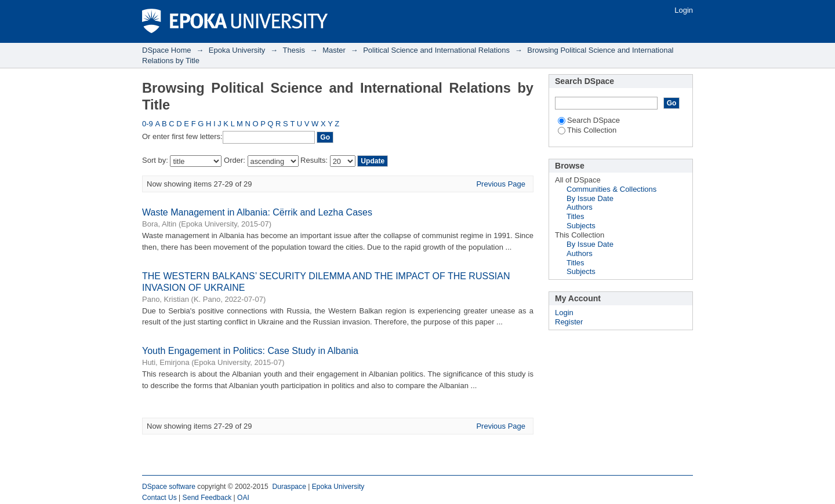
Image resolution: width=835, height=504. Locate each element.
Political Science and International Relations (436, 50)
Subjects (581, 226)
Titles (576, 216)
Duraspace (289, 487)
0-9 (148, 124)
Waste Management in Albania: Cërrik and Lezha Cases (257, 212)
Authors (580, 207)
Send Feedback (207, 498)
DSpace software (169, 487)
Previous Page (501, 184)
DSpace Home (167, 50)
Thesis (294, 50)
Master (334, 50)
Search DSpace (589, 120)
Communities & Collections (611, 189)
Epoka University (237, 50)
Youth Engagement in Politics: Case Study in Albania (250, 351)
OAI (243, 498)
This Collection (587, 130)
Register (569, 322)
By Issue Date (590, 198)
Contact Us (159, 498)
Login (684, 10)
